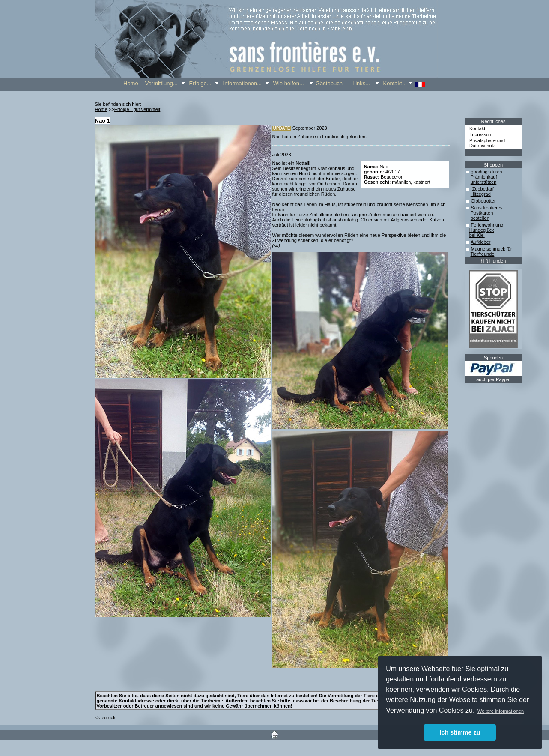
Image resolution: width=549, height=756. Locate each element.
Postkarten (482, 213)
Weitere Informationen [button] (501, 711)
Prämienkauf (484, 177)
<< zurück (105, 717)
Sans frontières (487, 208)
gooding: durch (487, 172)
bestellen (480, 218)
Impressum (481, 134)
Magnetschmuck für (492, 249)
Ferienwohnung (487, 225)
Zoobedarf (483, 189)
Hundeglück (482, 230)
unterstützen (484, 182)
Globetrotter (483, 201)
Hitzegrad (481, 194)
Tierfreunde (483, 254)
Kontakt (477, 128)
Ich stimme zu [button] (460, 732)
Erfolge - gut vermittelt (137, 109)
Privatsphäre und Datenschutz (487, 143)
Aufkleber (480, 242)
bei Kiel (477, 235)
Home (101, 109)
